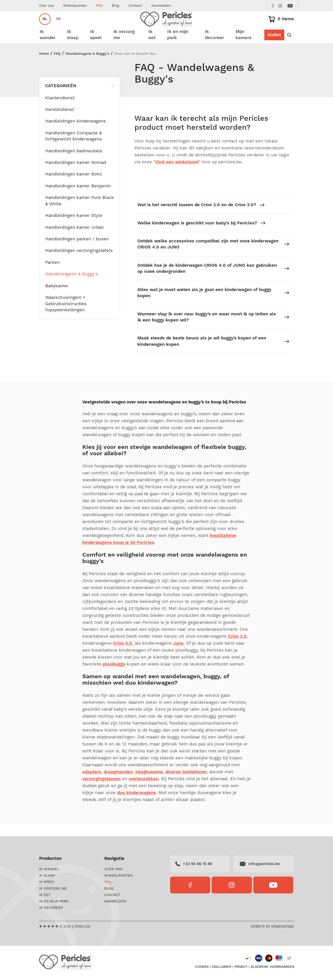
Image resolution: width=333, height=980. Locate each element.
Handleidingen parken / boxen (77, 252)
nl (45, 28)
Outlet (274, 50)
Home (44, 66)
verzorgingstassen (101, 791)
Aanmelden (161, 6)
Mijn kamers (249, 50)
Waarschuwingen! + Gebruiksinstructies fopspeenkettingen (66, 317)
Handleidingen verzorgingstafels (79, 263)
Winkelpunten (75, 6)
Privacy (241, 969)
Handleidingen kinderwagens (75, 134)
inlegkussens (149, 784)
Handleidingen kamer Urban (74, 240)
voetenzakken (144, 791)
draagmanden (118, 784)
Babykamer (57, 298)
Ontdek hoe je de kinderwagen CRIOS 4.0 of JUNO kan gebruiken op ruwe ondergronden (213, 281)
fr (58, 28)
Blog (116, 6)
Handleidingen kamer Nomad (76, 175)
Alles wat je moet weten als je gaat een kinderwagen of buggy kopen (213, 305)
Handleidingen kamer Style (74, 228)
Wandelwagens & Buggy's (87, 66)
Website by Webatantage (272, 928)
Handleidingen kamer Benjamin (78, 199)
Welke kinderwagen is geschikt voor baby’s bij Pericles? (202, 236)
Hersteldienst (60, 122)
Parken (52, 275)
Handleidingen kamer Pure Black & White (80, 213)
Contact (135, 6)
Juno (178, 656)
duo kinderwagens (137, 805)
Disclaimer (222, 969)
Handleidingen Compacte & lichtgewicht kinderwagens (73, 149)
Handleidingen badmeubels (74, 163)
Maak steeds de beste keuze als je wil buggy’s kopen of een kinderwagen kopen (213, 354)
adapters (92, 784)
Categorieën (80, 99)
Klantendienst (60, 110)
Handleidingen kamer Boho (74, 187)
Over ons (47, 6)
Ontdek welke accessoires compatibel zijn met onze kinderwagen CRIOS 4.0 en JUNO (213, 257)
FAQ (99, 6)
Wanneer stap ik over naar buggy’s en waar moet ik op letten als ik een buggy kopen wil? (213, 330)
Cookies (202, 969)
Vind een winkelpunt (177, 175)
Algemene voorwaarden (272, 969)
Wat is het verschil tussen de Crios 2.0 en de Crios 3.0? (201, 218)
